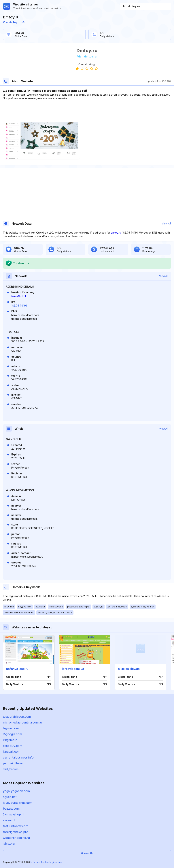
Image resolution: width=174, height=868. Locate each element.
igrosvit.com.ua (73, 669)
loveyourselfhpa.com (18, 803)
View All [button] (166, 224)
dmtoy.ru (116, 233)
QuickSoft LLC (20, 296)
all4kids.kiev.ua (129, 669)
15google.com (12, 734)
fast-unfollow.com (16, 826)
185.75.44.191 (19, 306)
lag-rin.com (11, 728)
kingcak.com (12, 752)
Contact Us (87, 853)
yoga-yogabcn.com (16, 791)
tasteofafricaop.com (17, 717)
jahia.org (9, 844)
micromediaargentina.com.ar (23, 722)
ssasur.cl (9, 820)
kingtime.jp (10, 740)
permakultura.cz (14, 763)
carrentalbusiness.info (18, 757)
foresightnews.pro (16, 832)
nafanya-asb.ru (17, 669)
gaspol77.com (13, 746)
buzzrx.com (11, 809)
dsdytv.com (11, 769)
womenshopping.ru (16, 838)
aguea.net (10, 797)
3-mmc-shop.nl (14, 814)
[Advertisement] (87, 111)
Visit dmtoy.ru (14, 22)
